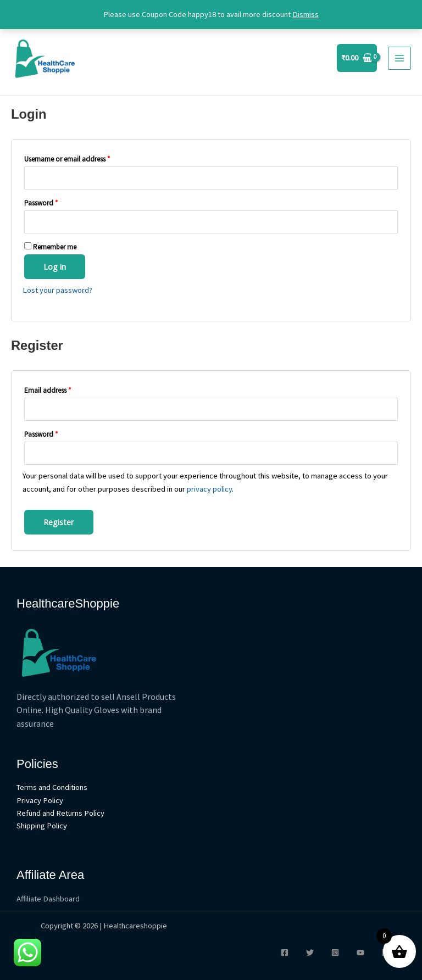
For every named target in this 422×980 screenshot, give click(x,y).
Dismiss (306, 14)
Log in (55, 266)
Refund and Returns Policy (60, 813)
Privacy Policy (40, 800)
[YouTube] (360, 953)
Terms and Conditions (52, 787)
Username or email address (67, 159)
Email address (48, 390)
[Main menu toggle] (399, 58)
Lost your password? (57, 290)
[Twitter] (310, 953)
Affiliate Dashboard (48, 899)
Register (59, 522)
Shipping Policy (42, 826)
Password (41, 203)
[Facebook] (285, 953)
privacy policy (209, 489)
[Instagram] (335, 953)
